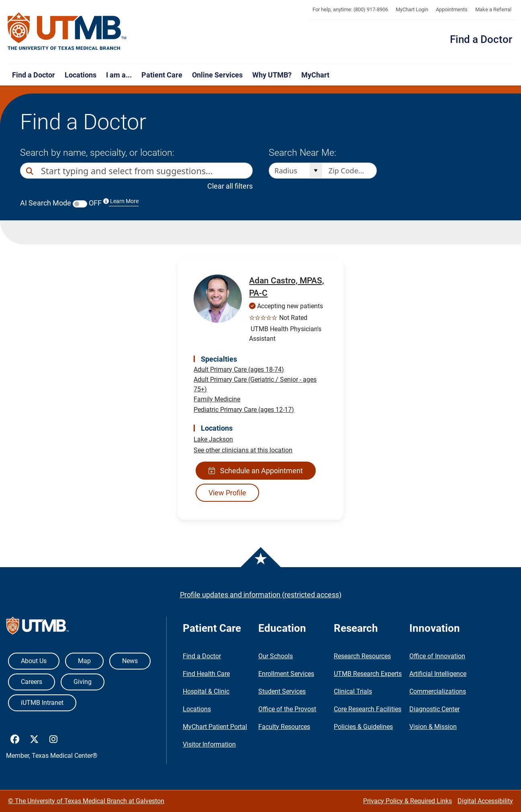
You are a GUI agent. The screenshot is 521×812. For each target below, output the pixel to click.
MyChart (315, 75)
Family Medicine (217, 399)
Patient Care (162, 75)
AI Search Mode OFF (79, 203)
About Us (34, 661)
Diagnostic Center (434, 709)
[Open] (316, 171)
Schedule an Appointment (256, 471)
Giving (83, 682)
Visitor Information (209, 744)
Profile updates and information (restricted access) (261, 595)
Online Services (217, 75)
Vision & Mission (433, 727)
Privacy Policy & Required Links (408, 801)
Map (84, 661)
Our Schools (276, 656)
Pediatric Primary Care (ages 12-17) (244, 410)
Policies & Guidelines (363, 727)
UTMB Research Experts (368, 674)
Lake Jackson (213, 439)
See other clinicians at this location (243, 450)
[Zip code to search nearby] (349, 171)
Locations (81, 75)
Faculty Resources (284, 727)
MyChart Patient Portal (215, 727)
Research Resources (362, 656)
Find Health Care (206, 674)
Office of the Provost (287, 709)
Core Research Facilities (368, 709)
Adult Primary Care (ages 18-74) (239, 369)
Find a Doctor (481, 39)
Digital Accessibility (485, 801)
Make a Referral (493, 9)
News (130, 661)
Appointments (452, 9)
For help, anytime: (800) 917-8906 (350, 9)
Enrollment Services (286, 674)
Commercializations (438, 691)
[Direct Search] (31, 171)
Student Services (282, 691)
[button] (245, 171)
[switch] (80, 204)
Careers (32, 682)
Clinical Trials (353, 691)
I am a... (119, 75)
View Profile (227, 493)
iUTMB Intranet (42, 703)
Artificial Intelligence (438, 674)
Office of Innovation (437, 656)
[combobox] (139, 171)
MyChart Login (412, 9)
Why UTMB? (272, 75)
